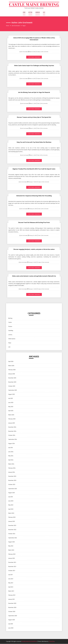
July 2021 (11, 575)
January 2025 (12, 423)
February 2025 (12, 419)
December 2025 (12, 378)
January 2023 (12, 522)
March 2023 (11, 513)
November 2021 (12, 567)
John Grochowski (24, 52)
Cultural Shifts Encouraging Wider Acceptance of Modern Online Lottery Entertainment (34, 39)
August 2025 (12, 394)
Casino (39, 79)
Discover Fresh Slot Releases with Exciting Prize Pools (34, 223)
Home (24, 12)
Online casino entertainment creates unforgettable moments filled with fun (34, 276)
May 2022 (11, 546)
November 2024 (12, 431)
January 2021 (12, 599)
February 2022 (12, 554)
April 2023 (11, 509)
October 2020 (12, 612)
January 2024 (12, 472)
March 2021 (11, 591)
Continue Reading (34, 57)
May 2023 (11, 505)
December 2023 (12, 476)
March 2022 (11, 550)
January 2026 (12, 374)
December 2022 (12, 526)
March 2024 (11, 464)
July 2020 (11, 624)
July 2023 (11, 497)
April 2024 (11, 460)
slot (44, 12)
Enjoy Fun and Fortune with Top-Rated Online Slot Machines (34, 142)
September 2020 (13, 616)
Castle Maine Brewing (34, 4)
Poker (10, 343)
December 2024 (12, 427)
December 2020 (12, 603)
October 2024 (12, 435)
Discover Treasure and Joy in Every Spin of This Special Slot (34, 117)
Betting (30, 12)
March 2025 (11, 415)
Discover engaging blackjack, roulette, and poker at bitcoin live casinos (34, 249)
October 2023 (12, 485)
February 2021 (12, 595)
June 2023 (11, 501)
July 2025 (11, 399)
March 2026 (11, 366)
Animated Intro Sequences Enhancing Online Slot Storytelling (34, 196)
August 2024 (12, 444)
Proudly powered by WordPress (29, 642)
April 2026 (11, 362)
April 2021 (11, 587)
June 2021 (11, 579)
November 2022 (12, 530)
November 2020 (12, 608)
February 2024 (12, 468)
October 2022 (12, 534)
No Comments (45, 52)
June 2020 (11, 628)
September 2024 (13, 439)
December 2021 (12, 562)
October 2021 (12, 571)
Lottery (39, 52)
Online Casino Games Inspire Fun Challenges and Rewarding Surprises (34, 66)
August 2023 (12, 493)
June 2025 (11, 403)
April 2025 (11, 411)
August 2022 (12, 542)
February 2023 (12, 517)
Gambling (38, 12)
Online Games (12, 339)
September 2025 (13, 390)
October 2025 (12, 386)
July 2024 (11, 448)
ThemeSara (52, 642)
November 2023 (12, 481)
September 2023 (13, 489)
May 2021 (11, 583)
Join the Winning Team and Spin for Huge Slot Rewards (34, 92)
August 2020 (12, 620)
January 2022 (12, 558)
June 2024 (11, 452)
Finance (10, 327)
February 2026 (12, 370)
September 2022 (13, 538)
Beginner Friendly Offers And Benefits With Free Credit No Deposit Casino (34, 169)
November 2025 (12, 382)
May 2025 (11, 407)
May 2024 (11, 456)
